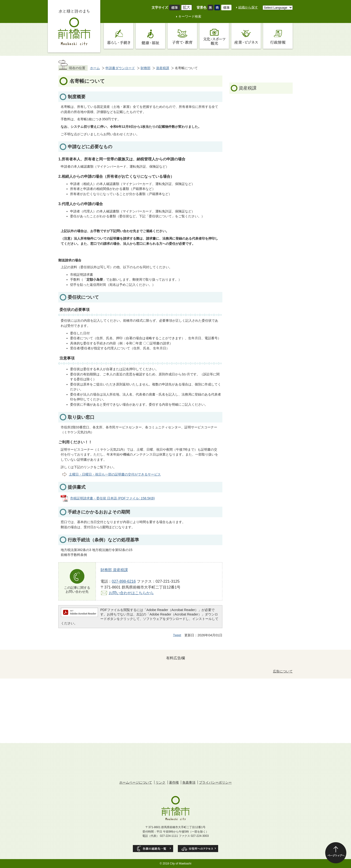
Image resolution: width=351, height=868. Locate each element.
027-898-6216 (124, 581)
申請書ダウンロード (120, 68)
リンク (161, 782)
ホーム (95, 68)
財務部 (146, 68)
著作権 (174, 782)
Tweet (177, 635)
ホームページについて (136, 782)
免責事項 (189, 782)
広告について (283, 671)
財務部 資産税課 (114, 570)
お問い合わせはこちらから (131, 593)
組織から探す (248, 7)
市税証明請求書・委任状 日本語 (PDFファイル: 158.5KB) (112, 498)
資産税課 (163, 68)
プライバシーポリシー (215, 782)
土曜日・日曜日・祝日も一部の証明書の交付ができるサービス (115, 474)
